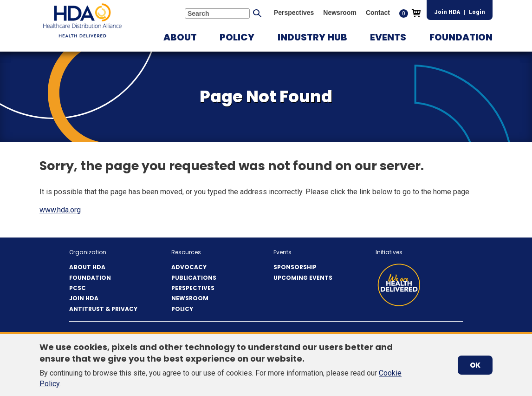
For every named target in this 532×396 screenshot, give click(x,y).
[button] (180, 37)
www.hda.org (60, 210)
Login (477, 12)
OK (475, 365)
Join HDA (447, 12)
